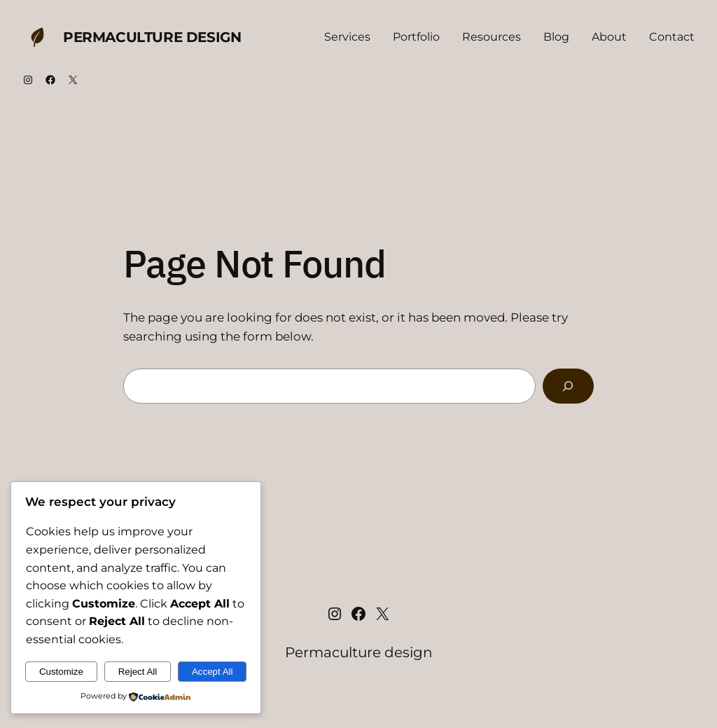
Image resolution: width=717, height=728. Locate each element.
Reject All (138, 672)
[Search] (568, 386)
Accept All (213, 672)
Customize (61, 672)
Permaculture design (152, 37)
